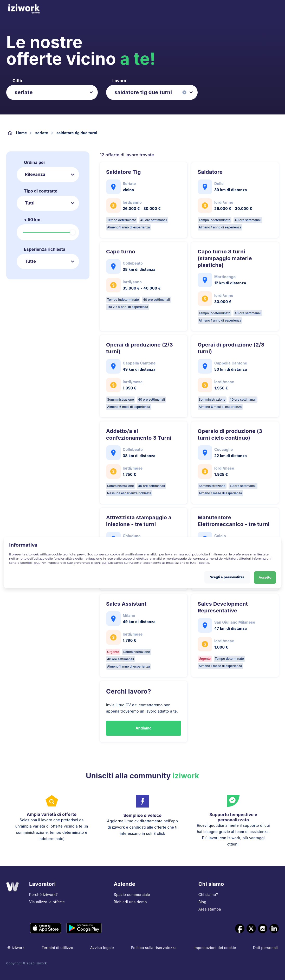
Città (17, 81)
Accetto (265, 576)
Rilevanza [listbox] (35, 174)
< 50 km (32, 220)
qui (37, 563)
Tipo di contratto (41, 191)
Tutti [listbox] (30, 203)
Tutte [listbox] (30, 261)
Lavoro (119, 81)
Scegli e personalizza (227, 576)
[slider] (73, 232)
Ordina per (35, 162)
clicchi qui (99, 563)
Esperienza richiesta (45, 249)
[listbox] (52, 92)
